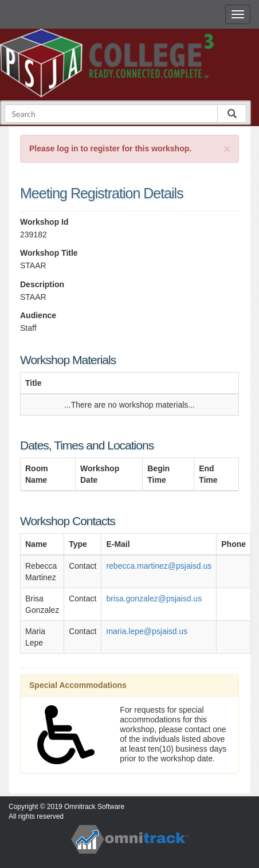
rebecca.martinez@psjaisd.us (159, 566)
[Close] (227, 149)
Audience (38, 315)
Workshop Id (44, 222)
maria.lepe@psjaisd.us (147, 631)
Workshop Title (49, 253)
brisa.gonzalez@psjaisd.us (154, 599)
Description (42, 284)
